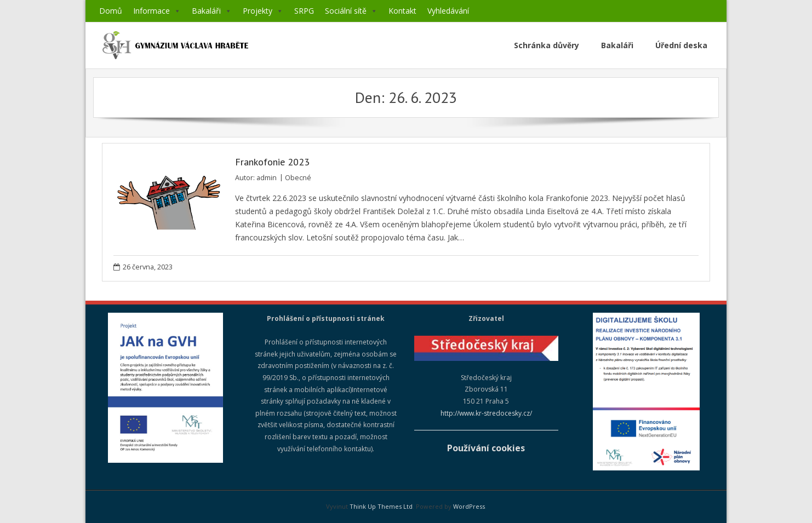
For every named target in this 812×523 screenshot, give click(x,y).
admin (267, 178)
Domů (111, 11)
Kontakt (402, 11)
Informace (157, 11)
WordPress (469, 506)
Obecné (298, 178)
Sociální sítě (351, 11)
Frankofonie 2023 (272, 162)
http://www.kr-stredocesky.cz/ (486, 413)
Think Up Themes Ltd (381, 506)
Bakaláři (212, 11)
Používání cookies (486, 448)
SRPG (304, 11)
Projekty (263, 11)
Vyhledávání (448, 11)
